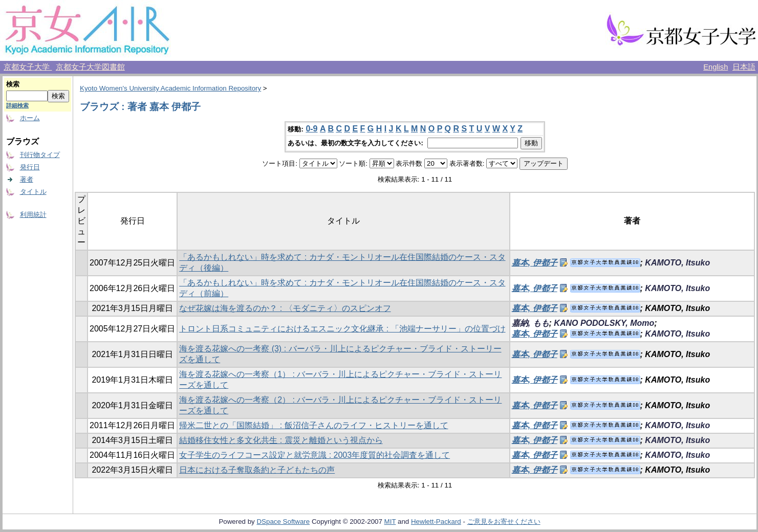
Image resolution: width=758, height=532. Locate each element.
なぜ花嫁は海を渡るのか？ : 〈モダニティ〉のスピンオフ (285, 308)
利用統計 (33, 215)
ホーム (30, 118)
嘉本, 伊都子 (535, 263)
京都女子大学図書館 (90, 67)
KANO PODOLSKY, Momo (604, 323)
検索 (13, 84)
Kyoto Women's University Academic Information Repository (170, 88)
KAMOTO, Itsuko (677, 263)
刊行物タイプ (40, 155)
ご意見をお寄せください (504, 522)
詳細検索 (17, 105)
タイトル (33, 192)
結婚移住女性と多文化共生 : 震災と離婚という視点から (281, 440)
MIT (390, 522)
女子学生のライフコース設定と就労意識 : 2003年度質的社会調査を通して (315, 455)
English (716, 67)
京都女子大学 (28, 67)
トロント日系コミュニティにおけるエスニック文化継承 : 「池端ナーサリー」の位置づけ (342, 329)
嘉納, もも (530, 323)
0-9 (311, 129)
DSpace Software (283, 522)
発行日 (30, 167)
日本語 (744, 67)
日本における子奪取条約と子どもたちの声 (257, 470)
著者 (27, 179)
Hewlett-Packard (436, 522)
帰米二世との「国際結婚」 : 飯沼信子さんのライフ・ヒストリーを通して (313, 425)
